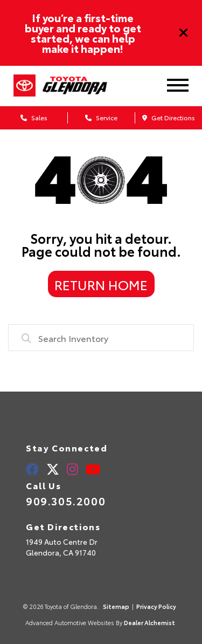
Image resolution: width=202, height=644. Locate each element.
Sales (34, 117)
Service (101, 117)
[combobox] (101, 338)
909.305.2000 (66, 501)
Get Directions (169, 117)
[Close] (184, 33)
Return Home (101, 284)
